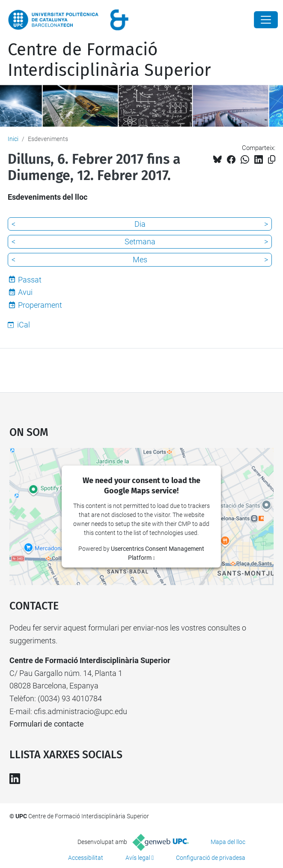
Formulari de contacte (47, 724)
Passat (30, 280)
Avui (25, 292)
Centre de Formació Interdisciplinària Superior (109, 60)
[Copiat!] (272, 160)
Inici (13, 139)
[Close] (266, 20)
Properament (40, 305)
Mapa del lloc (228, 842)
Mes (140, 260)
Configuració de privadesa (211, 858)
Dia (140, 224)
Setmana (140, 242)
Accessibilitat (86, 858)
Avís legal (138, 858)
